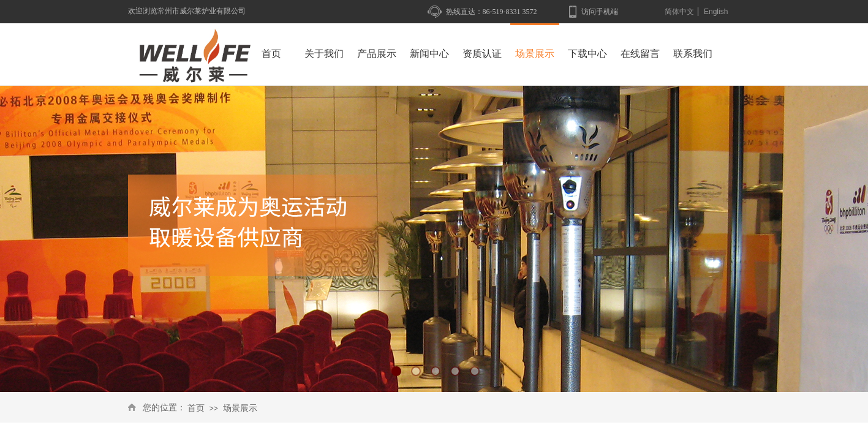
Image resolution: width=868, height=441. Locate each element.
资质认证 (482, 54)
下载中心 (587, 54)
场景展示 (240, 408)
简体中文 (679, 12)
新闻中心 (429, 54)
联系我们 (693, 54)
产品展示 (377, 54)
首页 (196, 408)
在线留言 (640, 54)
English (716, 12)
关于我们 (324, 54)
